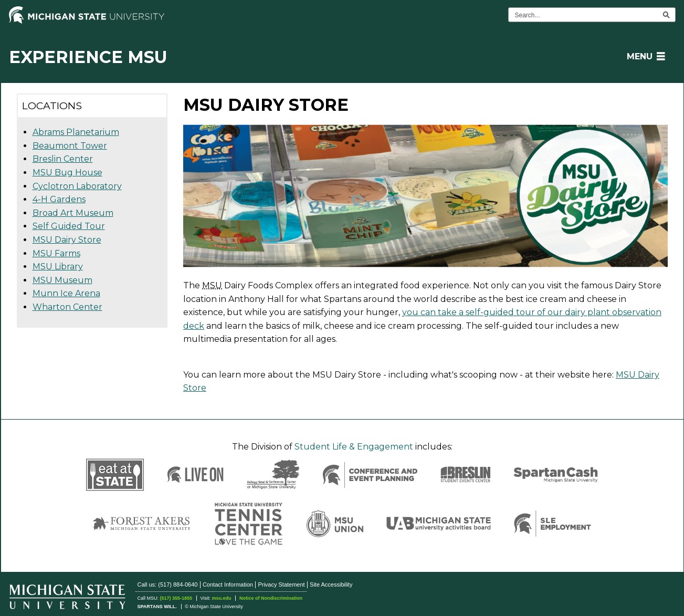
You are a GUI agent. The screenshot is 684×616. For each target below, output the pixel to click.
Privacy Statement (281, 584)
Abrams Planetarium (76, 132)
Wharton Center (67, 307)
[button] (644, 56)
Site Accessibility (331, 584)
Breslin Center (63, 159)
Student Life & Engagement (354, 447)
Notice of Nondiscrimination (271, 598)
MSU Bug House (67, 173)
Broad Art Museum (73, 213)
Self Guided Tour (69, 226)
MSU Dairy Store (67, 240)
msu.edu (221, 598)
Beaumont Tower (70, 146)
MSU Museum (62, 280)
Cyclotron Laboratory (77, 186)
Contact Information (228, 584)
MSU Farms (56, 253)
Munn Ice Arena (66, 293)
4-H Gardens (59, 199)
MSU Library (58, 267)
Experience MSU (88, 57)
